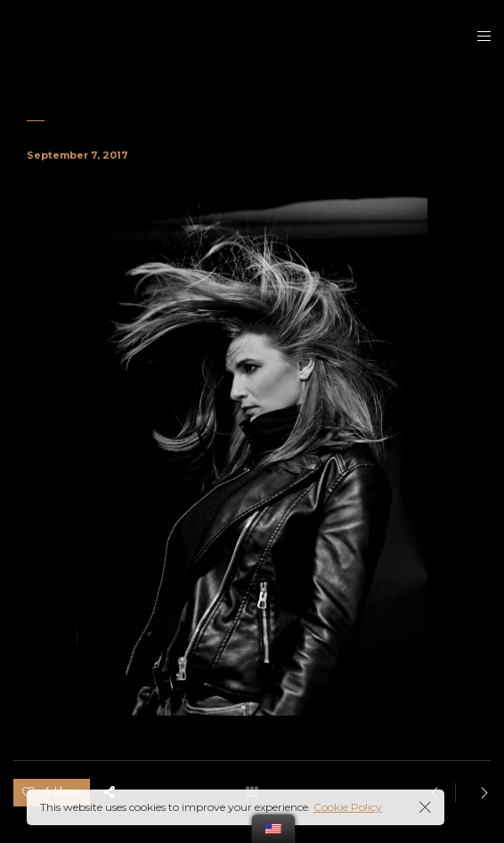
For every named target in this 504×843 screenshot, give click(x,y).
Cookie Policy (348, 807)
